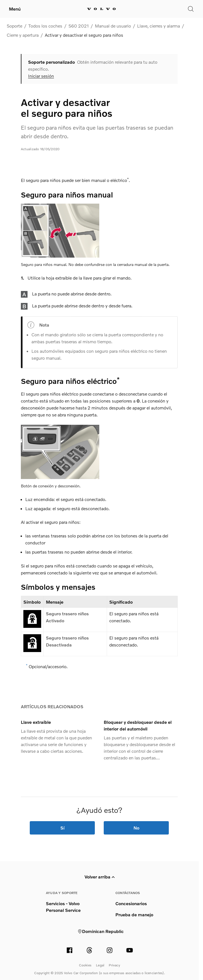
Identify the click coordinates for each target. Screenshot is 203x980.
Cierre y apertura (23, 35)
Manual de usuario (113, 26)
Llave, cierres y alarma (159, 26)
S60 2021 (79, 26)
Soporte (14, 26)
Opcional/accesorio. (48, 666)
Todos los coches (45, 26)
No (136, 828)
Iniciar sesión (41, 76)
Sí (62, 828)
